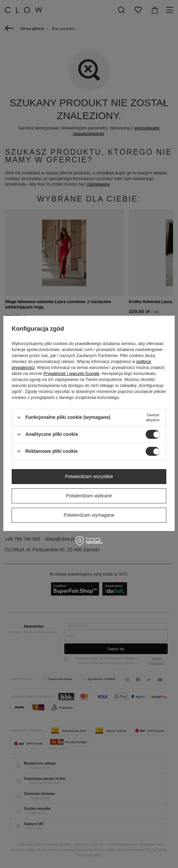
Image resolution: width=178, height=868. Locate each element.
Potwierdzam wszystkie (89, 476)
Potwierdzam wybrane (89, 496)
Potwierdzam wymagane (89, 515)
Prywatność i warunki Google (71, 373)
